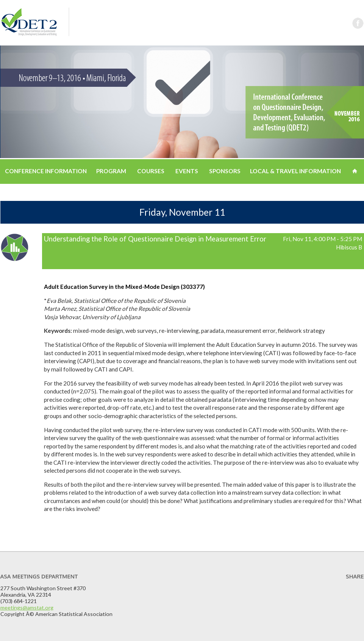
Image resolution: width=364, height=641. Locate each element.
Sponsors (225, 171)
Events (187, 171)
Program (111, 171)
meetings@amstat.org (27, 607)
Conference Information (46, 171)
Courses (151, 171)
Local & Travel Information (295, 171)
